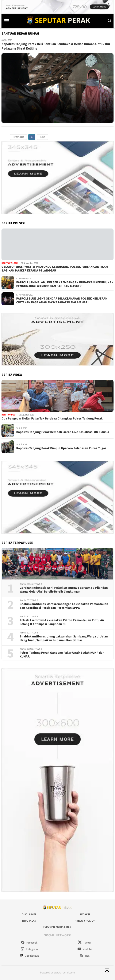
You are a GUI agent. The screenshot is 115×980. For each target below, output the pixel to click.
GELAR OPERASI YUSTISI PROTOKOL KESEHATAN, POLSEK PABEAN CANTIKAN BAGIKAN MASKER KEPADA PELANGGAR (55, 269)
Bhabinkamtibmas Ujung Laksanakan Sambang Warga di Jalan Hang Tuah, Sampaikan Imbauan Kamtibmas (64, 639)
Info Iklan (29, 921)
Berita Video (9, 415)
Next (42, 137)
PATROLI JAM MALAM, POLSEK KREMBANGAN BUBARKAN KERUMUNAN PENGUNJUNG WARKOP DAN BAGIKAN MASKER (65, 284)
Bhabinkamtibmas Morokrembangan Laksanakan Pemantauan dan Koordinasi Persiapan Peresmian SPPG (64, 606)
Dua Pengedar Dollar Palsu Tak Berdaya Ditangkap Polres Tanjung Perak (52, 419)
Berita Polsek (10, 263)
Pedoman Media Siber (57, 927)
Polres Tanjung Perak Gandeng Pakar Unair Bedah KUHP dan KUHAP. (62, 655)
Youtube (85, 949)
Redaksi (85, 914)
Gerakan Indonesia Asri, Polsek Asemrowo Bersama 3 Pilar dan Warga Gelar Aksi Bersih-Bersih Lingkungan (64, 590)
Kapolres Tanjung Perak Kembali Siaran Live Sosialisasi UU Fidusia (63, 432)
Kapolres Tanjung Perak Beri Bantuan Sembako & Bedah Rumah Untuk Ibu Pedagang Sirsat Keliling (56, 46)
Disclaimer (29, 914)
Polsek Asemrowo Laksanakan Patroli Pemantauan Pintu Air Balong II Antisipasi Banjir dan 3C (62, 622)
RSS (85, 956)
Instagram (29, 949)
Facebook (29, 943)
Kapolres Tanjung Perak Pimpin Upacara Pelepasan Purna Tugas (61, 448)
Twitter (85, 943)
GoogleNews (29, 956)
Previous (18, 137)
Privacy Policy (85, 921)
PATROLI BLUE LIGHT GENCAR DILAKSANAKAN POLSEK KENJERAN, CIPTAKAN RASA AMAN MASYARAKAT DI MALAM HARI (62, 301)
